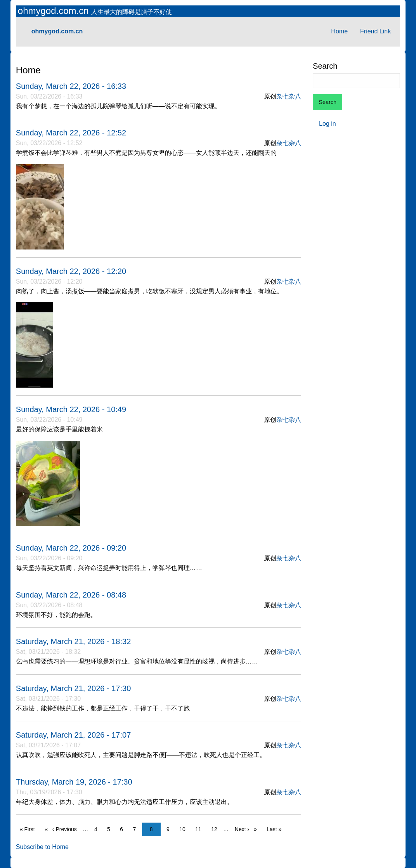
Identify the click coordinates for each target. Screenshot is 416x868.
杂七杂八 (289, 96)
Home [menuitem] (339, 31)
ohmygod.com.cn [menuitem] (57, 31)
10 (184, 829)
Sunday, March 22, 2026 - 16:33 (71, 86)
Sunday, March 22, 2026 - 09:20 (71, 548)
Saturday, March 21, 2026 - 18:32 (73, 641)
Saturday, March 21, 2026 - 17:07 (73, 735)
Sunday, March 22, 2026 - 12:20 (71, 271)
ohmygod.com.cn (55, 11)
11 (200, 829)
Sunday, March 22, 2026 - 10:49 (71, 409)
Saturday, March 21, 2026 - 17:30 (73, 688)
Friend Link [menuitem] (375, 31)
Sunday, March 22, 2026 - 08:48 (71, 595)
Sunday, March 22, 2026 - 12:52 (71, 133)
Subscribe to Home (42, 847)
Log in (328, 124)
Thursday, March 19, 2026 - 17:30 (74, 782)
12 (216, 829)
